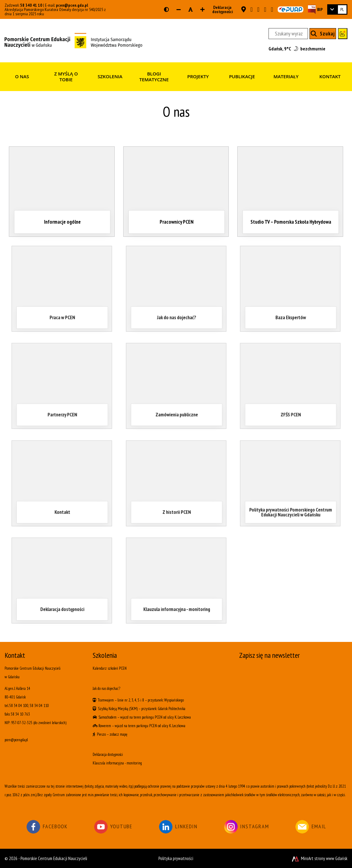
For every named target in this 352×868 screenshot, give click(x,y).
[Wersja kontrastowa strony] (166, 9)
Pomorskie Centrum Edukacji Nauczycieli (54, 858)
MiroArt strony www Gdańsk (319, 858)
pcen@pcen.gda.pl (72, 5)
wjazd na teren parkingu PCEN (141, 717)
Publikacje (242, 76)
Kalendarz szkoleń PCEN (110, 668)
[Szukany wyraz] (288, 34)
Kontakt (330, 76)
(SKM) (133, 709)
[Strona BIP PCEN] (315, 9)
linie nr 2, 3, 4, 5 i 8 (131, 700)
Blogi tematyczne (154, 77)
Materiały (286, 76)
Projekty (198, 76)
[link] (337, 9)
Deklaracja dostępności (221, 9)
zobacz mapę (118, 734)
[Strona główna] (73, 40)
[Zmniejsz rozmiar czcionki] (179, 9)
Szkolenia (110, 76)
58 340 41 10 (31, 5)
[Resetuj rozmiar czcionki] (191, 9)
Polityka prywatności (176, 858)
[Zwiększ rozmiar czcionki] (202, 9)
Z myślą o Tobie (66, 77)
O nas (22, 76)
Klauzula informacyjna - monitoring (117, 763)
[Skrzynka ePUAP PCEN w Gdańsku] (291, 9)
